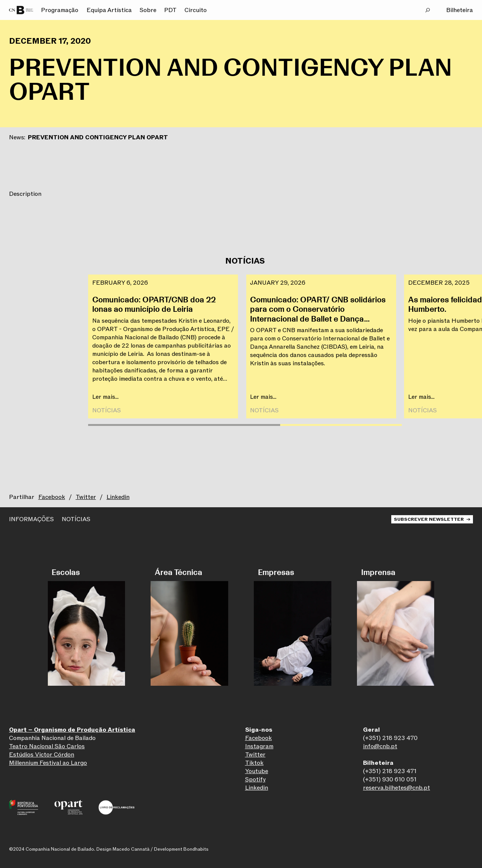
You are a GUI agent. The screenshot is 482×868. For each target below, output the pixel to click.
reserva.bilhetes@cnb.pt (397, 788)
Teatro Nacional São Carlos (47, 746)
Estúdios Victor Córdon (42, 755)
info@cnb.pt (380, 746)
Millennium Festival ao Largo (48, 763)
